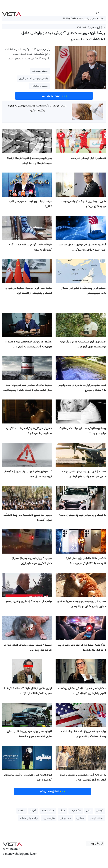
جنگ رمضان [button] (48, 811)
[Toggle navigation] (104, 13)
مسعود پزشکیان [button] (39, 86)
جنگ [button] (62, 811)
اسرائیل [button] (80, 818)
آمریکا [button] (33, 811)
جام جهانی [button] (66, 818)
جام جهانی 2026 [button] (29, 818)
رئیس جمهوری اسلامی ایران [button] (33, 79)
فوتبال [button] (100, 811)
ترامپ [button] (21, 811)
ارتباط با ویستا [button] (95, 844)
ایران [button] (89, 811)
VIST (12, 13)
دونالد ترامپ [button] (96, 818)
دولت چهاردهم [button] (40, 71)
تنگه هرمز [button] (76, 811)
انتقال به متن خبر (54, 96)
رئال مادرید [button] (49, 818)
